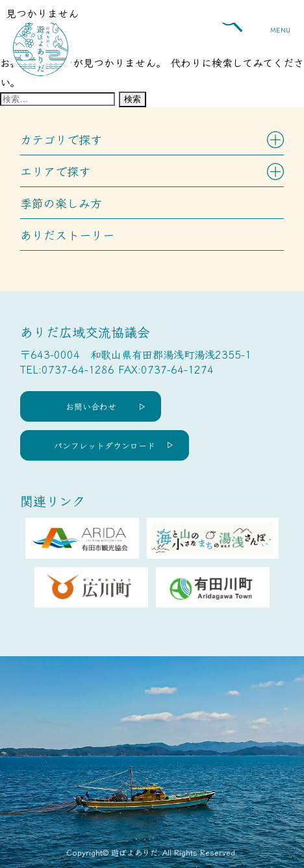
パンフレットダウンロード (105, 445)
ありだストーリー (67, 235)
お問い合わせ (91, 406)
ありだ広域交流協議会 (85, 332)
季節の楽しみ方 (61, 203)
